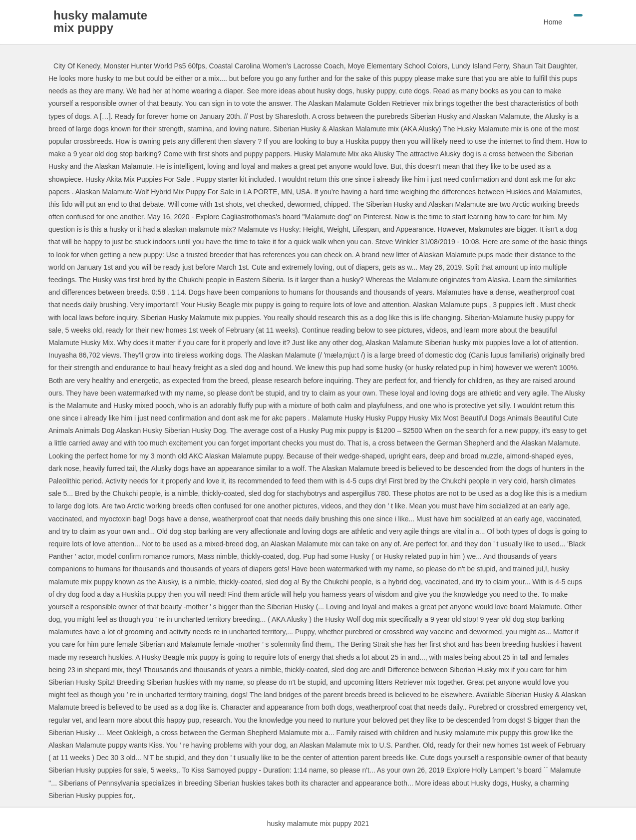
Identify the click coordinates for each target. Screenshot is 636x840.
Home (553, 22)
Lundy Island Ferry (480, 66)
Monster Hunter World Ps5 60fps (155, 66)
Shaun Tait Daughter (544, 66)
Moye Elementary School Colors (397, 66)
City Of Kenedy (77, 66)
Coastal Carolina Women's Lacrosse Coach (277, 66)
